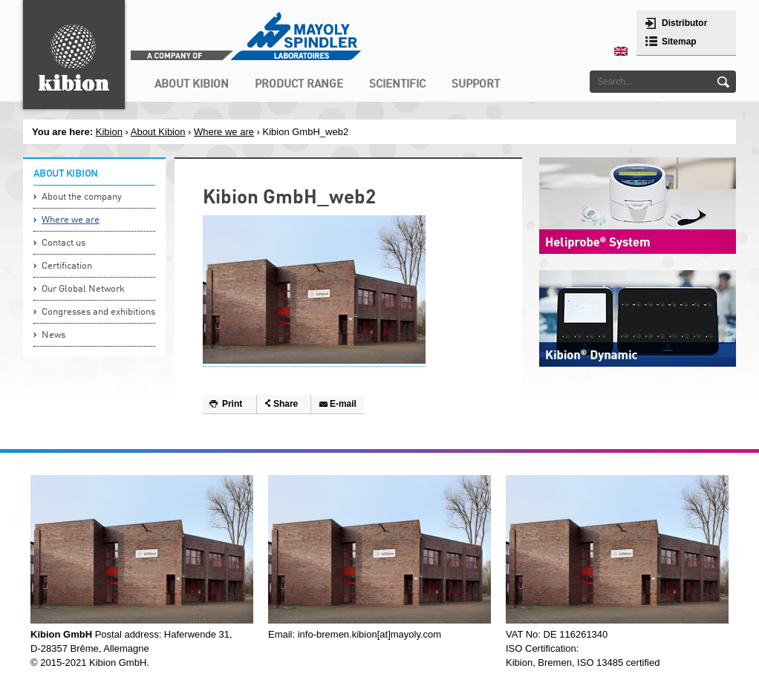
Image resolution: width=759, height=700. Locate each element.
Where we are (224, 132)
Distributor (684, 23)
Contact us (63, 243)
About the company (82, 197)
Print (232, 404)
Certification (67, 266)
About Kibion (158, 132)
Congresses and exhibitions (98, 312)
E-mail (343, 404)
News (53, 335)
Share (286, 404)
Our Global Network (83, 289)
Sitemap (679, 42)
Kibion (109, 132)
